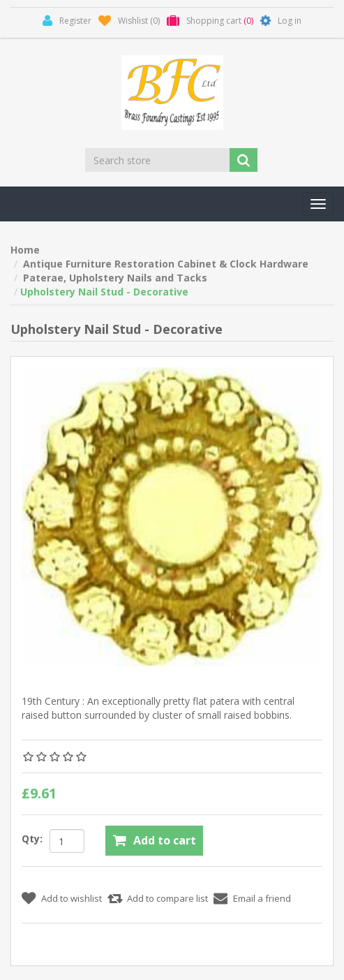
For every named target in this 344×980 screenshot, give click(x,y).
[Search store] (158, 160)
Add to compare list (167, 898)
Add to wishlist (72, 898)
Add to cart (165, 840)
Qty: (32, 839)
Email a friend (262, 898)
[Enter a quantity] (67, 841)
